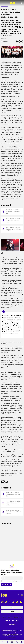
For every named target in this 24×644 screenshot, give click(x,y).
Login (12, 607)
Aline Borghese (6, 41)
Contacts (10, 617)
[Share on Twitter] (20, 41)
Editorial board (18, 617)
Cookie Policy (12, 624)
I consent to (12, 581)
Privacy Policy (16, 621)
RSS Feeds (7, 621)
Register (12, 612)
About (4, 617)
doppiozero (16, 632)
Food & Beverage (4, 7)
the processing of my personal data (15, 581)
